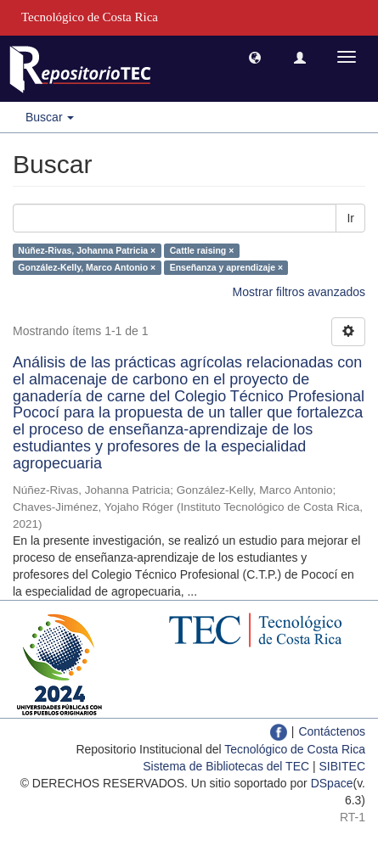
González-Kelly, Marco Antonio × (87, 267)
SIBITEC (342, 766)
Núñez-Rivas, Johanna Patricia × (87, 250)
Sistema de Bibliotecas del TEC (226, 766)
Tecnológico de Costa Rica (295, 749)
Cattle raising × (202, 250)
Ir (350, 218)
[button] (255, 57)
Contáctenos (332, 731)
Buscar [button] (50, 117)
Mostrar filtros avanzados (299, 292)
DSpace (332, 783)
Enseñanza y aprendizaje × (226, 267)
